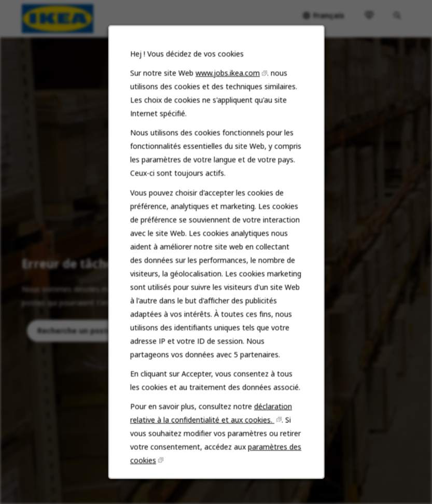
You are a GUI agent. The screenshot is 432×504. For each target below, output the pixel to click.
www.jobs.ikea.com (227, 89)
